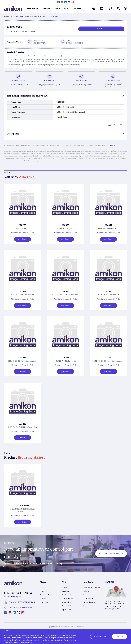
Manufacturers (32, 8)
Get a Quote (101, 29)
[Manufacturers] (125, 8)
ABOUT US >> (111, 145)
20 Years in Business (47, 594)
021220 (23, 423)
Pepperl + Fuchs (40, 17)
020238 (65, 357)
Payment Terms (67, 609)
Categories (46, 8)
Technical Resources (90, 602)
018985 (23, 357)
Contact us (77, 8)
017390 (108, 291)
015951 (23, 291)
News (66, 8)
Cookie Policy (45, 602)
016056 (65, 291)
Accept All (119, 636)
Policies (64, 587)
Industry (86, 591)
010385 (65, 225)
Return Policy (66, 602)
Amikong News (89, 598)
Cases (85, 594)
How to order (66, 591)
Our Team (43, 587)
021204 (108, 357)
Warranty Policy (67, 605)
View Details (22, 239)
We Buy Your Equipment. (92, 587)
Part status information (69, 594)
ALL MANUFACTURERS (21, 17)
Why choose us (88, 605)
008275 (23, 225)
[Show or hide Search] (118, 8)
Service (57, 8)
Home (6, 17)
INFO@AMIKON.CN (26, 602)
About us (43, 598)
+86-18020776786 (25, 607)
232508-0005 (23, 505)
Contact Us (44, 591)
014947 (108, 225)
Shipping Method (67, 598)
